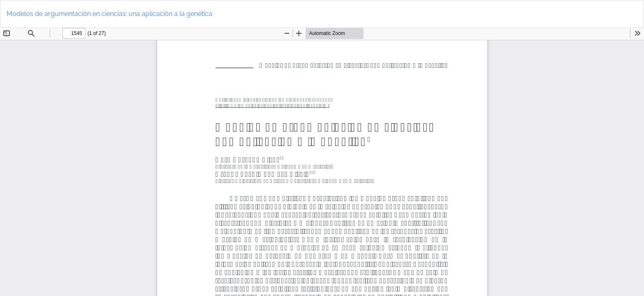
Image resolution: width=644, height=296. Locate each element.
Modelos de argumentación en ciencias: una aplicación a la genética (109, 14)
